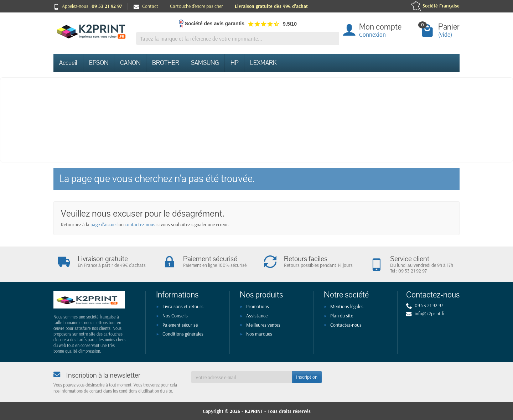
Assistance (257, 316)
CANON (130, 63)
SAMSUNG (205, 63)
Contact (146, 6)
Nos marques (259, 334)
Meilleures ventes (263, 325)
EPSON (99, 63)
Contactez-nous (346, 325)
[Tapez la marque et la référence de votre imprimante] (238, 39)
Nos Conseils (175, 316)
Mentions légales (347, 306)
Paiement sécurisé (180, 325)
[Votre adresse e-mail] (242, 377)
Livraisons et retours (183, 306)
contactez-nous (140, 224)
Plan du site (342, 316)
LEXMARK (263, 63)
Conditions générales (183, 334)
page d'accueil (104, 224)
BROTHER (166, 63)
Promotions (258, 306)
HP (234, 63)
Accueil (68, 63)
